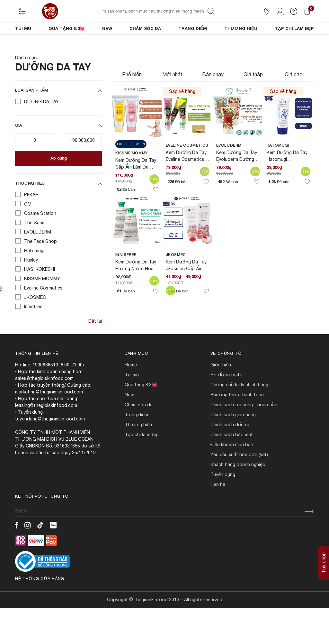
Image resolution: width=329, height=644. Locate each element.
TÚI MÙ (23, 28)
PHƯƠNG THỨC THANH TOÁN (237, 417)
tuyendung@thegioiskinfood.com (50, 441)
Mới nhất (172, 96)
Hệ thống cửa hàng (40, 600)
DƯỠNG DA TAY (41, 124)
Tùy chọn (324, 563)
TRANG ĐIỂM (193, 28)
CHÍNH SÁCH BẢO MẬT (232, 456)
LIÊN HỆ (218, 506)
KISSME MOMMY (42, 300)
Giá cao (294, 96)
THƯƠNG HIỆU (241, 28)
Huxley (31, 282)
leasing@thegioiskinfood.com (46, 427)
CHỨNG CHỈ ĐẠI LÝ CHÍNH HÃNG (239, 407)
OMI (28, 226)
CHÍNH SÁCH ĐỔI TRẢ (230, 446)
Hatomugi (34, 272)
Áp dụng (59, 180)
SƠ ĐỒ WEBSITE (226, 397)
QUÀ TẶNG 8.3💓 (67, 28)
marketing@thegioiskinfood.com (49, 414)
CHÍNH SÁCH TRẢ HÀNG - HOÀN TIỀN (244, 427)
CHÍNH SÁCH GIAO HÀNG (233, 437)
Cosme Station (40, 235)
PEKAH (31, 216)
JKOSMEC (35, 319)
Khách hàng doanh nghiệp (238, 486)
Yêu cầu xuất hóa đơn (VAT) (239, 476)
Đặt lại (95, 343)
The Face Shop (40, 263)
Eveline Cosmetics (43, 310)
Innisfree (33, 328)
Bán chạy (213, 96)
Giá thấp (253, 96)
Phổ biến (132, 96)
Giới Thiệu (221, 387)
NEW (107, 28)
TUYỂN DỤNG (223, 496)
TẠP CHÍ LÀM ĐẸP (294, 28)
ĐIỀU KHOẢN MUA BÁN (232, 466)
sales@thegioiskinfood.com (44, 400)
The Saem (35, 244)
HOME (131, 387)
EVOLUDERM (38, 254)
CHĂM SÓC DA (145, 28)
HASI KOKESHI (40, 291)
